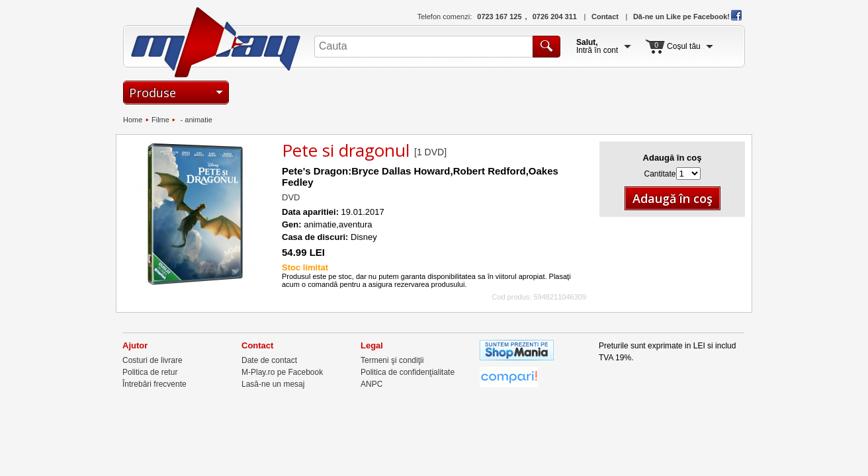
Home (133, 120)
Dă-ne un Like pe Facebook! (687, 17)
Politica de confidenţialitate (408, 372)
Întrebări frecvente (154, 384)
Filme (160, 120)
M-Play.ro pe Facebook (282, 372)
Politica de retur (150, 372)
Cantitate (660, 174)
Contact (605, 17)
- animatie (195, 120)
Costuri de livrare (152, 360)
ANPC (371, 384)
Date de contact (269, 360)
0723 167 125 (499, 17)
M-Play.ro (216, 42)
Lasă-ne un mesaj (273, 384)
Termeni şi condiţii (392, 360)
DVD (291, 197)
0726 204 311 (555, 17)
